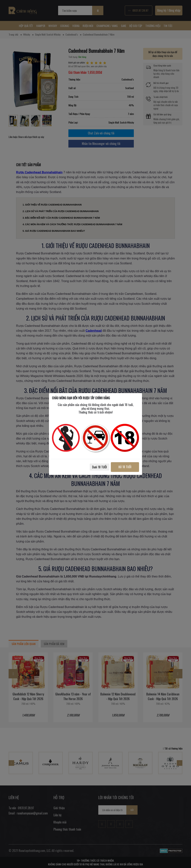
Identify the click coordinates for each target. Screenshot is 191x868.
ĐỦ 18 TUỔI (125, 467)
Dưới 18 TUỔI (100, 467)
